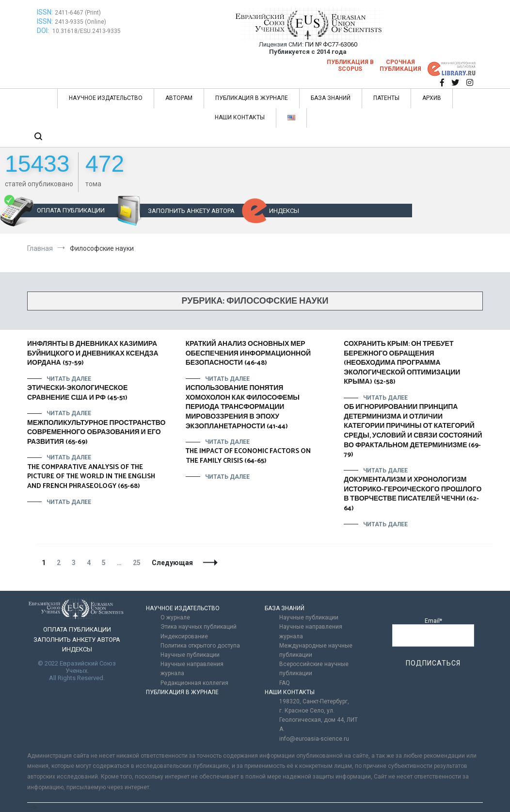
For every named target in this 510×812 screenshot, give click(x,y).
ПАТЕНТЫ (386, 98)
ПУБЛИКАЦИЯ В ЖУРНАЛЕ (252, 98)
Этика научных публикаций (199, 627)
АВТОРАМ (179, 98)
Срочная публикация (400, 65)
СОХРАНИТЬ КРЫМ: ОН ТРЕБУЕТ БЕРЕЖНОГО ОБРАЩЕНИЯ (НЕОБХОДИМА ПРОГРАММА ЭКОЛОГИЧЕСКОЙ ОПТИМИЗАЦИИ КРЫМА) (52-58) (402, 363)
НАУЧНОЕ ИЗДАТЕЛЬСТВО (106, 98)
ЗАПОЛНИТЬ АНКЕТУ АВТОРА (191, 211)
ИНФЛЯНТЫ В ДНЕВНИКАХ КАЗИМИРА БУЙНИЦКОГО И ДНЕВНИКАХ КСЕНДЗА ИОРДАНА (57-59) (93, 354)
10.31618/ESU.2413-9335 (87, 31)
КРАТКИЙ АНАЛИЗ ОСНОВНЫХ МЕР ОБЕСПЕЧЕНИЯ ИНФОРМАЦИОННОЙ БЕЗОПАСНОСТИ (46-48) (248, 354)
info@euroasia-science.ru (314, 739)
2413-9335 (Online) (80, 22)
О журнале (175, 617)
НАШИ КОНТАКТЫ (240, 117)
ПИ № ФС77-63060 (331, 44)
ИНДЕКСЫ (284, 211)
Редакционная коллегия (194, 683)
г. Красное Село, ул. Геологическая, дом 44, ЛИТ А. (319, 720)
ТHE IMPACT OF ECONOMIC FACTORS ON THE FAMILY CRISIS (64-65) (248, 456)
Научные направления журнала (192, 669)
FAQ (285, 683)
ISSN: (45, 12)
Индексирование (184, 636)
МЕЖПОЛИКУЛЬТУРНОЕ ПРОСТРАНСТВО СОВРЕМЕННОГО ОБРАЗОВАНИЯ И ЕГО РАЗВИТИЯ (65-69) (96, 433)
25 (139, 563)
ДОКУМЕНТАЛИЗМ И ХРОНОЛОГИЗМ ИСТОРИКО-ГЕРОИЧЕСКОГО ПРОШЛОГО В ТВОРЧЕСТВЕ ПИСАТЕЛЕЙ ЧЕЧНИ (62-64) (413, 494)
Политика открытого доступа (200, 646)
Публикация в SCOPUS (350, 65)
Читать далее (69, 379)
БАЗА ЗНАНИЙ (331, 98)
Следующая (172, 563)
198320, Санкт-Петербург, (314, 701)
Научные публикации (190, 655)
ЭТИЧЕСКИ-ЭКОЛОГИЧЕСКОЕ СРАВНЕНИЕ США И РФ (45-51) (77, 393)
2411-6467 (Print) (78, 13)
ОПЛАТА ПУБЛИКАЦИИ (71, 210)
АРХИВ (432, 98)
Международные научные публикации (316, 650)
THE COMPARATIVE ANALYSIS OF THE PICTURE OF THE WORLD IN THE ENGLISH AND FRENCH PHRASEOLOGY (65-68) (91, 477)
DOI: (44, 31)
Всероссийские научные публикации (314, 669)
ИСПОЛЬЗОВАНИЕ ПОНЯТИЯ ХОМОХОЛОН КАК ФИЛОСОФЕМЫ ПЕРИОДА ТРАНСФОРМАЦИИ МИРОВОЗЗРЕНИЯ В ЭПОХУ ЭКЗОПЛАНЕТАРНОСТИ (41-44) (243, 407)
